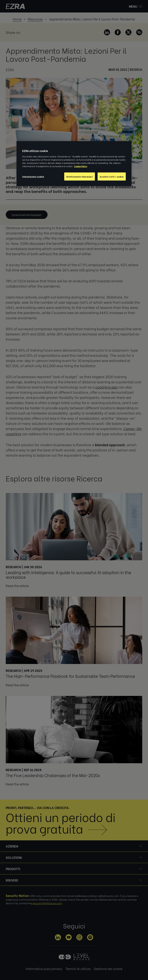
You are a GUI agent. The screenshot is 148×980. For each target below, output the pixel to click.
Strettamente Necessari (80, 176)
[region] (74, 164)
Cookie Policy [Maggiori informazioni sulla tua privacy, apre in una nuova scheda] (81, 166)
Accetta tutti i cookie (112, 176)
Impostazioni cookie (33, 176)
